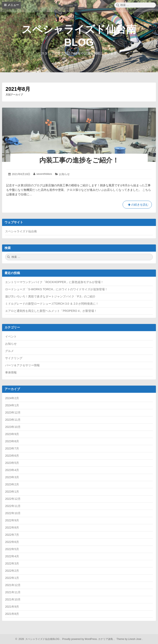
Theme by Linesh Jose (129, 639)
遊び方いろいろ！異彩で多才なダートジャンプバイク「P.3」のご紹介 (50, 296)
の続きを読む (137, 205)
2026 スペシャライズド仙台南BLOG (38, 639)
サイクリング (14, 358)
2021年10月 (13, 599)
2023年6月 (12, 456)
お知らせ (64, 174)
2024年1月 (12, 405)
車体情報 (11, 372)
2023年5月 (12, 463)
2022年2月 (12, 571)
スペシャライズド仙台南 (21, 231)
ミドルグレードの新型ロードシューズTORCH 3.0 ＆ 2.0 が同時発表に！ (52, 304)
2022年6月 (12, 542)
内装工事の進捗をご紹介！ (79, 160)
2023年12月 (13, 412)
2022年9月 (12, 520)
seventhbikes (44, 174)
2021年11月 (13, 592)
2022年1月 (12, 578)
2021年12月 (13, 585)
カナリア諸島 (106, 639)
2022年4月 (12, 556)
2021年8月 (12, 614)
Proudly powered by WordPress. (80, 639)
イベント (11, 336)
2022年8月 (12, 528)
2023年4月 (12, 470)
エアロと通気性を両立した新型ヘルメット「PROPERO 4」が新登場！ (51, 311)
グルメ (9, 351)
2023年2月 (12, 484)
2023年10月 (13, 427)
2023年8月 (12, 441)
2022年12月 (13, 499)
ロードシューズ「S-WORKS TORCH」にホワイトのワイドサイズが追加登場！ (56, 289)
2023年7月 (12, 448)
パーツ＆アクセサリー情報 (22, 365)
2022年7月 (12, 535)
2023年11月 (13, 420)
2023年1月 (12, 492)
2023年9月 (12, 434)
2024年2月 (12, 398)
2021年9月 (12, 607)
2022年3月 (12, 563)
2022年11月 (13, 506)
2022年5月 (12, 549)
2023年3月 (12, 477)
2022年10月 (13, 513)
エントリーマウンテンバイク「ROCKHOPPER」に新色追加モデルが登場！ (54, 282)
